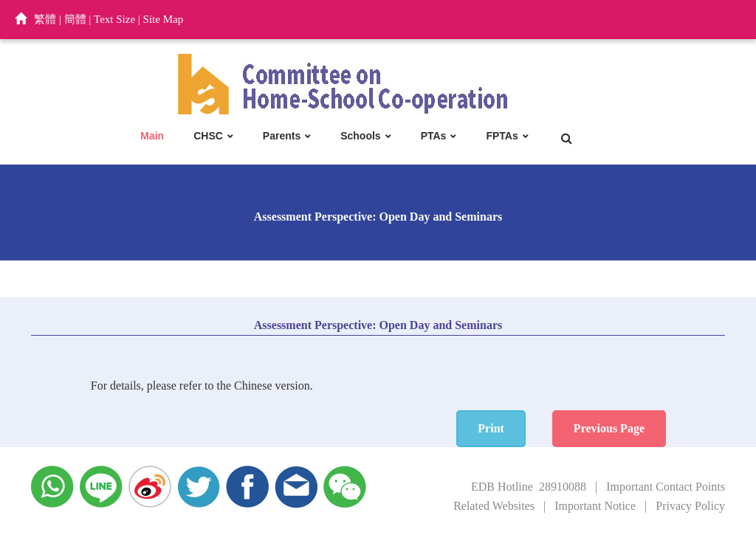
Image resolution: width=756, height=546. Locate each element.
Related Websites (494, 506)
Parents (282, 136)
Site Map (164, 19)
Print (491, 428)
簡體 (75, 19)
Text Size (114, 19)
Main (152, 136)
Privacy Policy (690, 506)
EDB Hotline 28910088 (529, 487)
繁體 (45, 19)
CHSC (208, 136)
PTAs (434, 136)
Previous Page (609, 428)
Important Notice (595, 506)
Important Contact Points (666, 487)
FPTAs (502, 136)
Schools (360, 136)
